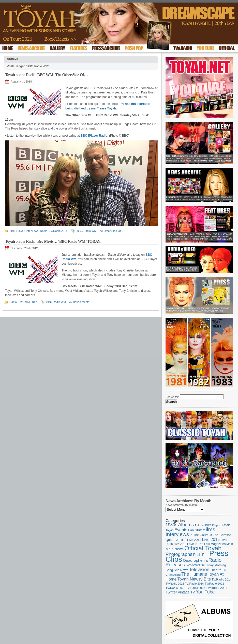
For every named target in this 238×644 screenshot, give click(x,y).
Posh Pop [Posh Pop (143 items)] (201, 555)
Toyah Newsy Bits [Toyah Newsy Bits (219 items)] (194, 579)
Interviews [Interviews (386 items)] (177, 534)
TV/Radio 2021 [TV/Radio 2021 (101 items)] (214, 584)
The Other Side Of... (111, 231)
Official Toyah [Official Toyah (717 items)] (203, 548)
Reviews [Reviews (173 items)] (193, 565)
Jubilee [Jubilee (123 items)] (181, 540)
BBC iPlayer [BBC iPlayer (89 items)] (212, 525)
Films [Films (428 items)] (209, 529)
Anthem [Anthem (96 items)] (199, 525)
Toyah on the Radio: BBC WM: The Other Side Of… (46, 75)
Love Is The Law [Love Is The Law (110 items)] (198, 544)
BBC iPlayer (17, 231)
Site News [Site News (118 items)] (181, 570)
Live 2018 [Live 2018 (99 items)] (180, 544)
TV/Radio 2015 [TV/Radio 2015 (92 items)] (175, 584)
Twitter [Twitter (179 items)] (171, 592)
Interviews (32, 231)
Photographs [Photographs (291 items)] (179, 554)
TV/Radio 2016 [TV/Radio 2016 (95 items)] (194, 584)
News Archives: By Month (181, 505)
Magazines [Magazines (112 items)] (218, 544)
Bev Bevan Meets (78, 302)
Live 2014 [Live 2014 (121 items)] (194, 540)
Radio (44, 231)
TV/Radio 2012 (28, 302)
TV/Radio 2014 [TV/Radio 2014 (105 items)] (222, 579)
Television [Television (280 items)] (199, 569)
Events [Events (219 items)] (181, 530)
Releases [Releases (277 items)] (175, 565)
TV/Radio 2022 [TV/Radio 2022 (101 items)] (175, 588)
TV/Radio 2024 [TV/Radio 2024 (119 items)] (216, 588)
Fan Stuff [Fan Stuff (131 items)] (195, 530)
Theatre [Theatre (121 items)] (216, 570)
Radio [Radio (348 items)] (215, 560)
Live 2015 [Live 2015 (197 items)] (211, 539)
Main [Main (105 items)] (230, 544)
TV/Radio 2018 (58, 231)
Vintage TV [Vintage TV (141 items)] (186, 592)
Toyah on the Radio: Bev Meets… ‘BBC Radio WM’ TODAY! (53, 241)
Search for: (172, 397)
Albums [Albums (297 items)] (186, 525)
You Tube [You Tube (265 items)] (205, 592)
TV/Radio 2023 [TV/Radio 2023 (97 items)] (195, 588)
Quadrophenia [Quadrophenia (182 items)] (195, 560)
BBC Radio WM (87, 231)
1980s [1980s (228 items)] (171, 525)
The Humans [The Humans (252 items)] (194, 574)
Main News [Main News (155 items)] (175, 549)
